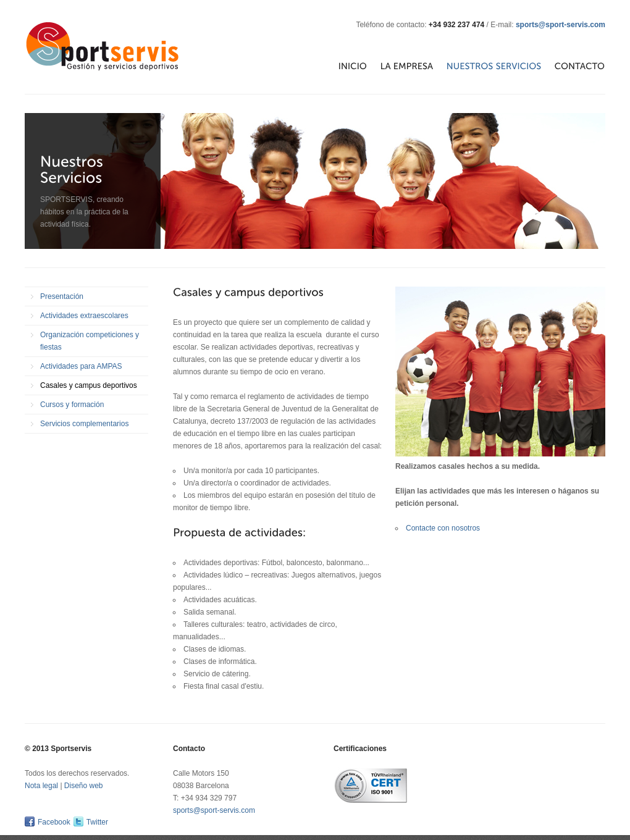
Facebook (54, 822)
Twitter (97, 822)
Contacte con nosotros (443, 528)
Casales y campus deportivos (89, 385)
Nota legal (41, 786)
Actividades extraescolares (84, 316)
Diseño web (84, 786)
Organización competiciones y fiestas (90, 341)
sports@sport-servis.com (561, 25)
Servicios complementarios (84, 424)
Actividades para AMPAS (81, 366)
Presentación (62, 296)
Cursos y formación (72, 405)
